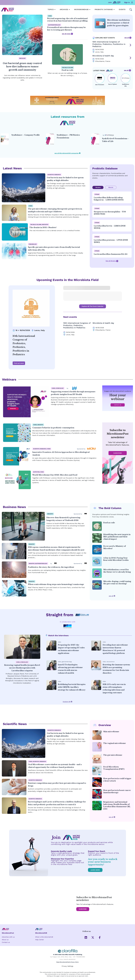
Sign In (127, 2)
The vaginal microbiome (115, 743)
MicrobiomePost (8, 933)
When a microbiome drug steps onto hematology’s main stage (56, 585)
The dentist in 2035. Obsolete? (43, 228)
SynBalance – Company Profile (26, 135)
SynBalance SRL (126, 85)
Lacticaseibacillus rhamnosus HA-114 (111, 254)
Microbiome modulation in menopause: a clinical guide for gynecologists (118, 23)
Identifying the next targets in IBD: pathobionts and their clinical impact (117, 537)
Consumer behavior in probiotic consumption (53, 428)
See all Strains (112, 261)
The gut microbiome (113, 755)
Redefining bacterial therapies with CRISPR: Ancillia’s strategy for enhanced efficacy (72, 687)
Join (110, 2)
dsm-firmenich (100, 85)
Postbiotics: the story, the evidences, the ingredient (51, 567)
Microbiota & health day (103, 56)
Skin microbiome (111, 732)
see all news (67, 34)
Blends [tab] (111, 188)
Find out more (19, 363)
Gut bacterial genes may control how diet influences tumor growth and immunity (22, 67)
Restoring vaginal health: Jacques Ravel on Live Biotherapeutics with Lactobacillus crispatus (22, 668)
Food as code (67, 70)
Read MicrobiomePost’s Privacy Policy (68, 962)
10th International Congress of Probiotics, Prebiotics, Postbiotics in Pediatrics (109, 44)
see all (128, 38)
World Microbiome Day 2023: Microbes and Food (55, 475)
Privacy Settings (67, 966)
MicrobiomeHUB (41, 933)
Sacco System (113, 84)
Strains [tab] (98, 188)
